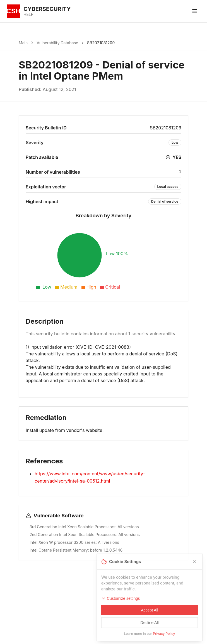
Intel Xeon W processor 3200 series (63, 542)
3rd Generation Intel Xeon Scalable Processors (73, 527)
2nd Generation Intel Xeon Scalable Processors (73, 534)
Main (23, 43)
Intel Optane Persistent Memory (59, 550)
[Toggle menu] (195, 11)
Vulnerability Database (57, 43)
